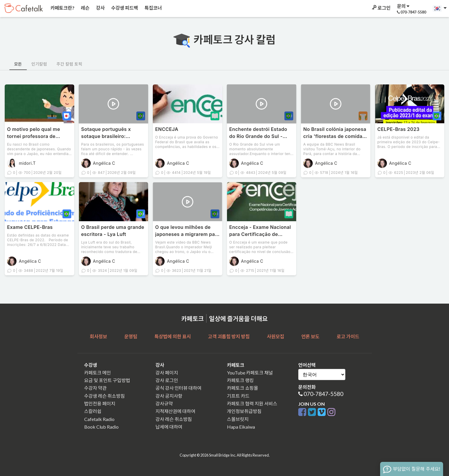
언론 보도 (310, 336)
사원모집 (275, 336)
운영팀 (131, 336)
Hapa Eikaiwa (241, 427)
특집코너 (153, 8)
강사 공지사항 (169, 396)
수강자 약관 (96, 388)
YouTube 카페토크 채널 (250, 373)
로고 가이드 (348, 336)
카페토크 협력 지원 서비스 (252, 403)
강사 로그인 (167, 380)
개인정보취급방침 (244, 411)
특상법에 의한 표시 (173, 336)
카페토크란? (62, 8)
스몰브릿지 (238, 419)
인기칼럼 (39, 64)
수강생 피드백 (124, 8)
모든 (18, 64)
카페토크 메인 (98, 373)
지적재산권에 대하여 (175, 411)
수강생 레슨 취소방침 (105, 396)
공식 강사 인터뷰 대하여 (178, 388)
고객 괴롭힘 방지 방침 (229, 336)
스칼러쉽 (93, 411)
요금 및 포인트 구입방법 (107, 380)
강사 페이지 (167, 373)
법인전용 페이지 (100, 403)
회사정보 (98, 336)
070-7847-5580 (323, 394)
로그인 (381, 8)
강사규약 (164, 403)
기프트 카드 (238, 396)
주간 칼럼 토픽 (69, 64)
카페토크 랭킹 (240, 380)
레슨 (85, 8)
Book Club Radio (101, 427)
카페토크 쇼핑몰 (243, 388)
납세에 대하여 (169, 427)
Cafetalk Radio (99, 419)
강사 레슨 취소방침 (174, 419)
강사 (100, 8)
